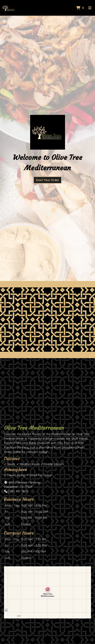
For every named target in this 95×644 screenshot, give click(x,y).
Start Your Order (47, 180)
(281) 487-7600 (16, 491)
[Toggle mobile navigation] (90, 8)
